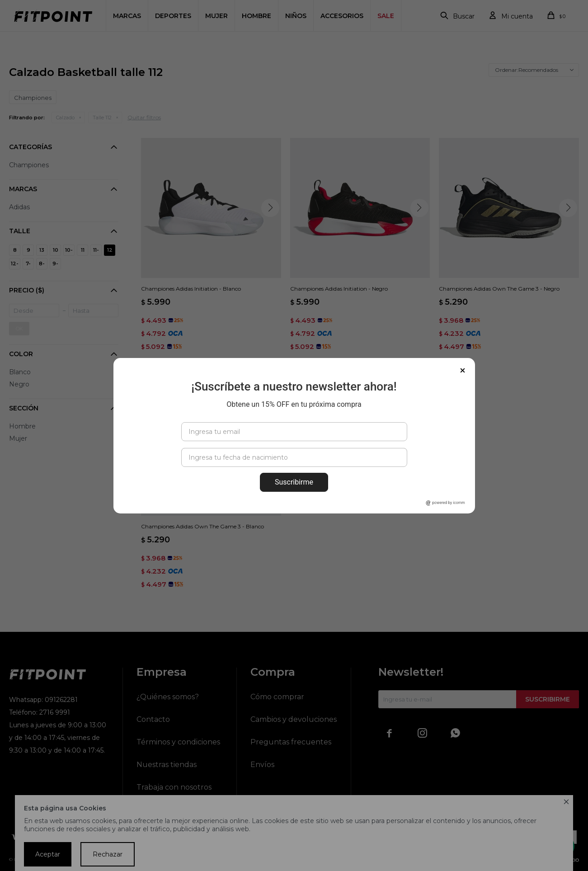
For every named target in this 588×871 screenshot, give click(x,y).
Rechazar (108, 854)
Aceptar (48, 854)
